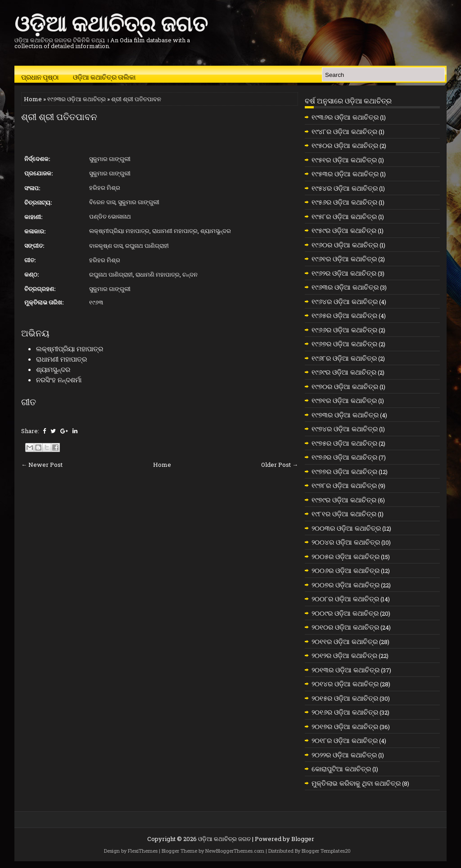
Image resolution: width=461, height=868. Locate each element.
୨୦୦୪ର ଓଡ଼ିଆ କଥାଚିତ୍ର (346, 542)
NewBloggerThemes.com (235, 851)
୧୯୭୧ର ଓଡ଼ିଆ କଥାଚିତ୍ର (344, 400)
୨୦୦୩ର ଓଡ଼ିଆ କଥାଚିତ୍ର (346, 528)
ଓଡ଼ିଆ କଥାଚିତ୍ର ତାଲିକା (104, 76)
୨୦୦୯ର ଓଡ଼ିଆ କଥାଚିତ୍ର (345, 613)
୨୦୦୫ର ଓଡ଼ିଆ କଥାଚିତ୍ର (346, 556)
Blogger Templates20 (326, 851)
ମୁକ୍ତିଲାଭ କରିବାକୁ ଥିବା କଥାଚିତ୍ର (356, 783)
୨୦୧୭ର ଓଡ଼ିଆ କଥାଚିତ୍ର (345, 726)
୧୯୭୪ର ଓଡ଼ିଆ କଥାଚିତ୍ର (345, 429)
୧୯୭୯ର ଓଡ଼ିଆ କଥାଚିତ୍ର (344, 500)
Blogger (303, 839)
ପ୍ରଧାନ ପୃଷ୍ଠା (40, 76)
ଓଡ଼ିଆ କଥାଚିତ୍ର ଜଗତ (111, 22)
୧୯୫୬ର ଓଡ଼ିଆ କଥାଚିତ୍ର (344, 202)
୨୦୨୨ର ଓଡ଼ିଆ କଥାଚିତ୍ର (344, 755)
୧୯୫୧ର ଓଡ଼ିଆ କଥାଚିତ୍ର (344, 160)
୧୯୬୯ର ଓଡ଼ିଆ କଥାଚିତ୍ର (344, 372)
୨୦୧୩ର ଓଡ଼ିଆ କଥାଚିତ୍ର (346, 670)
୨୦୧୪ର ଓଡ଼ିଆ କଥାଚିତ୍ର (345, 684)
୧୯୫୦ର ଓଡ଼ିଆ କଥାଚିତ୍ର (345, 145)
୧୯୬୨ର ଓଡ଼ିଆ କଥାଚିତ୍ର (344, 273)
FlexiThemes (143, 851)
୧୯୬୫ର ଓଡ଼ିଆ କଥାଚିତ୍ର (344, 315)
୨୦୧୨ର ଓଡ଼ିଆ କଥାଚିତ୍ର (344, 655)
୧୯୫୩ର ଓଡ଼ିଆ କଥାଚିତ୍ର (345, 174)
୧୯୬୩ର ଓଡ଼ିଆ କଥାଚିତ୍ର (77, 99)
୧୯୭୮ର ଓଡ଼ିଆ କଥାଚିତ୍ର (344, 485)
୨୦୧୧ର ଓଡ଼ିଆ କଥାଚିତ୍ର (345, 641)
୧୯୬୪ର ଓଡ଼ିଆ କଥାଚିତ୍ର (345, 301)
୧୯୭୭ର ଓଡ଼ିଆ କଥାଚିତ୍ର (344, 471)
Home (33, 99)
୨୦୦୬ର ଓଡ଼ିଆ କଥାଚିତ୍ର (346, 570)
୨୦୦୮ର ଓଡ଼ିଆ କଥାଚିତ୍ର (345, 599)
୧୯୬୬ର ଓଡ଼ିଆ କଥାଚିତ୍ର (344, 330)
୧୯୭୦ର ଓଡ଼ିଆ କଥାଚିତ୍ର (345, 386)
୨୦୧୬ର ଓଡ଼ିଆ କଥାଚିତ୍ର (345, 712)
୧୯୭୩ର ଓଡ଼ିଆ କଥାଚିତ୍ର (345, 415)
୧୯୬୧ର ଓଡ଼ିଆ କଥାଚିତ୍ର (344, 259)
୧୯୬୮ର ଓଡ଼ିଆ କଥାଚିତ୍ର (344, 358)
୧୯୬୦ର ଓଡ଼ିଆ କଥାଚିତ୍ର (345, 245)
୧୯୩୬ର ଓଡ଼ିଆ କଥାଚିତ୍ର (345, 117)
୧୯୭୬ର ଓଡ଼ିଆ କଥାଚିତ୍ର (344, 457)
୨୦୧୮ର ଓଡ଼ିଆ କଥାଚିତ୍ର (345, 740)
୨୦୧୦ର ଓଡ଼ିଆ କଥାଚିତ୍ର (345, 627)
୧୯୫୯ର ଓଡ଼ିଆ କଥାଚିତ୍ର (344, 230)
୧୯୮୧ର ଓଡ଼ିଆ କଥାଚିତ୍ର (344, 514)
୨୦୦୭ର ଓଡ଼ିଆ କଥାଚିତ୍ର (346, 585)
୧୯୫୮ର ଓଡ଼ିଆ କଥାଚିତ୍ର (344, 216)
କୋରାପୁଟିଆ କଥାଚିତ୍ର (341, 769)
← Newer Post (42, 465)
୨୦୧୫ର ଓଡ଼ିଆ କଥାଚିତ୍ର (345, 698)
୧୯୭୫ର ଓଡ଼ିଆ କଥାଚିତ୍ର (344, 443)
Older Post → (280, 465)
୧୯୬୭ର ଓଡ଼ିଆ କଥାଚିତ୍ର (344, 344)
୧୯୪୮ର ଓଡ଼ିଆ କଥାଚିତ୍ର (344, 131)
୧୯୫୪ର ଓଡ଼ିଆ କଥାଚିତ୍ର (345, 188)
